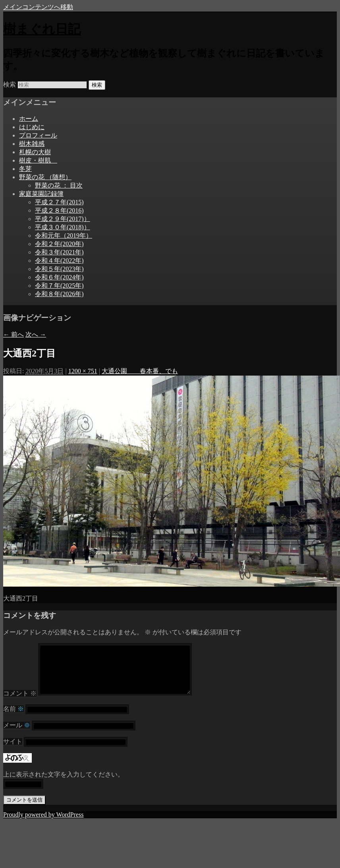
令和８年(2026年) (59, 294)
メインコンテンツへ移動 (38, 7)
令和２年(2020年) (59, 244)
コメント (20, 703)
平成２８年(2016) (59, 210)
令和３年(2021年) (59, 252)
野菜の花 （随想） (45, 177)
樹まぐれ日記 (42, 29)
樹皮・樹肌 (38, 160)
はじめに (32, 127)
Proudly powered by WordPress (43, 824)
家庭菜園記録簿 (41, 194)
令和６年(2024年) (59, 277)
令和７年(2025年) (59, 286)
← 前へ (14, 334)
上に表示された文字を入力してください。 (64, 784)
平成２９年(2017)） (63, 219)
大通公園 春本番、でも (140, 371)
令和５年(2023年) (59, 269)
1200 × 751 (83, 371)
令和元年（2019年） (64, 235)
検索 (10, 84)
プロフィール (38, 135)
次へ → (36, 334)
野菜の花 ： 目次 (59, 185)
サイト (13, 751)
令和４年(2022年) (59, 261)
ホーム (29, 119)
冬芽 (25, 169)
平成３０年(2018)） (63, 227)
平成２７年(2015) (59, 202)
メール (17, 735)
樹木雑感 (32, 144)
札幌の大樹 (35, 152)
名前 (14, 718)
